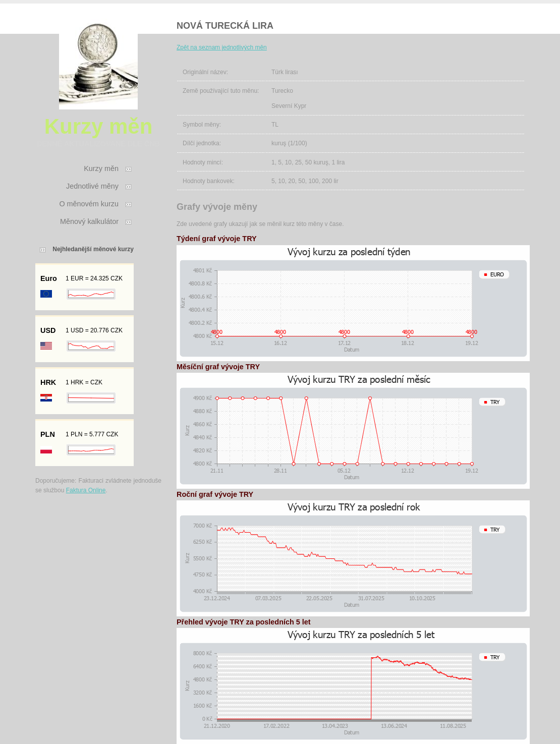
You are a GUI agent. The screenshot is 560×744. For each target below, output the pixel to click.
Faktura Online (86, 490)
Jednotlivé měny (92, 186)
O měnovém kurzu (89, 204)
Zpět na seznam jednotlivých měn (222, 47)
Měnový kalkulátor (89, 221)
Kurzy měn (101, 168)
